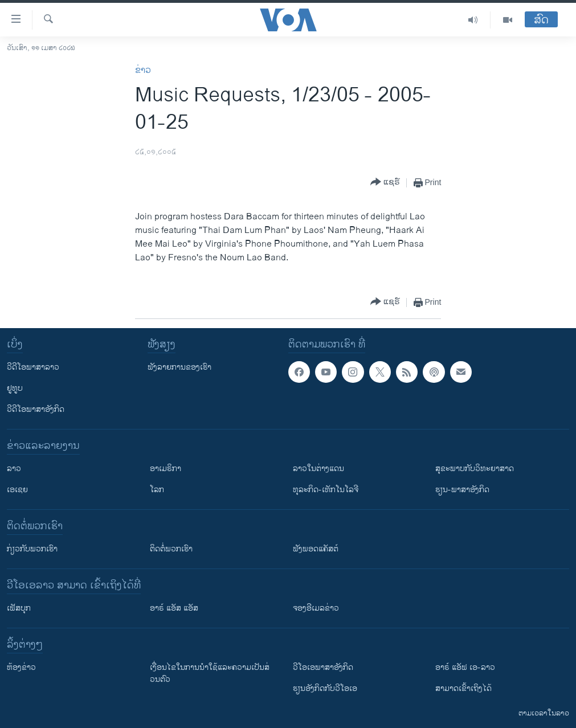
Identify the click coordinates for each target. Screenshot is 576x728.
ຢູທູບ (15, 388)
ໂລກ (157, 490)
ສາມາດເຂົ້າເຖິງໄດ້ (463, 688)
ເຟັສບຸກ (19, 608)
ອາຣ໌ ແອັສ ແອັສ (174, 608)
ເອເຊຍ (17, 490)
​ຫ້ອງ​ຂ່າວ (21, 667)
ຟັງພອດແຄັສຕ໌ (316, 549)
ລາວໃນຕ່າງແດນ (318, 469)
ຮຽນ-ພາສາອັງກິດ (462, 490)
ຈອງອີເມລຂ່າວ (316, 608)
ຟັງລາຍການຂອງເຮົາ (179, 367)
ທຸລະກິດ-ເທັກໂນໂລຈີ (326, 490)
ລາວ (14, 469)
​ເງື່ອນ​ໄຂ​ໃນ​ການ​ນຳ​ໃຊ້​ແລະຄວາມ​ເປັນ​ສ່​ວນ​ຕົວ (210, 673)
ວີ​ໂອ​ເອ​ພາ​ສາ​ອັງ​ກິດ (323, 667)
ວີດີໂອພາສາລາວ (33, 367)
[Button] (385, 183)
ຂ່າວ (143, 70)
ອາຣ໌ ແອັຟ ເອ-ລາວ (465, 667)
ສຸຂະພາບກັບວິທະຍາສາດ (475, 469)
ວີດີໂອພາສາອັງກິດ (36, 409)
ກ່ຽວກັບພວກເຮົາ (32, 549)
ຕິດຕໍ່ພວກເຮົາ (171, 549)
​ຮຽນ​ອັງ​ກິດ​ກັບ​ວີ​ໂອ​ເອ (325, 688)
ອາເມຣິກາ (166, 469)
